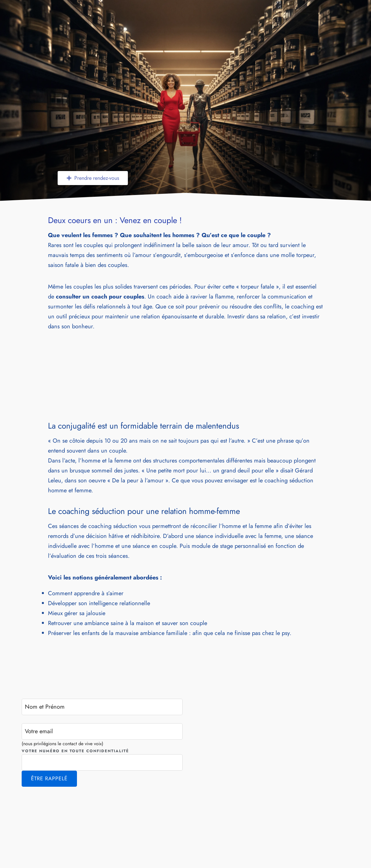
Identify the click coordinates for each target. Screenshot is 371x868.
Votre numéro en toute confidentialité (75, 751)
